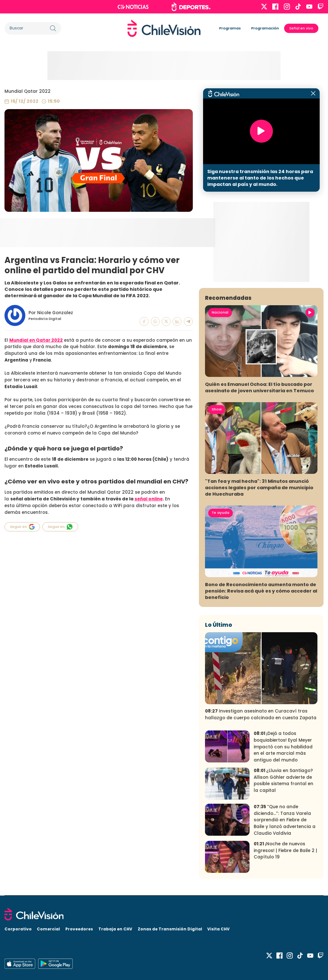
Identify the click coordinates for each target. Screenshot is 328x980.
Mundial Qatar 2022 (28, 91)
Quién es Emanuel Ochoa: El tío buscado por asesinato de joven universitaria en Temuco (259, 387)
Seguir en (22, 527)
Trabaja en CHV (115, 929)
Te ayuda (221, 513)
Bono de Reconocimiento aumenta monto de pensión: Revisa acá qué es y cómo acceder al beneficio (261, 591)
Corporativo (18, 929)
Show (217, 409)
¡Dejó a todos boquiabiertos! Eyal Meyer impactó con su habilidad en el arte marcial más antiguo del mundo (283, 747)
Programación (265, 28)
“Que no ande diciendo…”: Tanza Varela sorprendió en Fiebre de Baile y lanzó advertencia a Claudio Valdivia (285, 820)
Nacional (220, 312)
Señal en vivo (301, 28)
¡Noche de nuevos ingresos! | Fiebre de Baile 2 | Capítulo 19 (285, 850)
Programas (230, 28)
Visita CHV (218, 929)
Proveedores (79, 929)
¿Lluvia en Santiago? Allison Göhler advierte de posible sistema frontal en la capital (283, 781)
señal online (149, 499)
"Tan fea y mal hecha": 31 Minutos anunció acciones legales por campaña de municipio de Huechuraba (259, 488)
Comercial (48, 929)
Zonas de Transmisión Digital (170, 929)
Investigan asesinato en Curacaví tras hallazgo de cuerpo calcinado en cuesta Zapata (261, 714)
